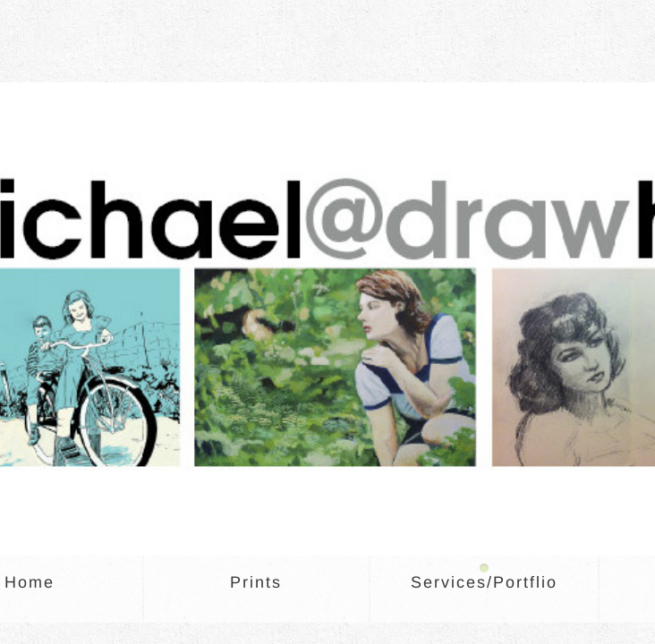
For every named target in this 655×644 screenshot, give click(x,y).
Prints (256, 582)
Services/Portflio (484, 582)
